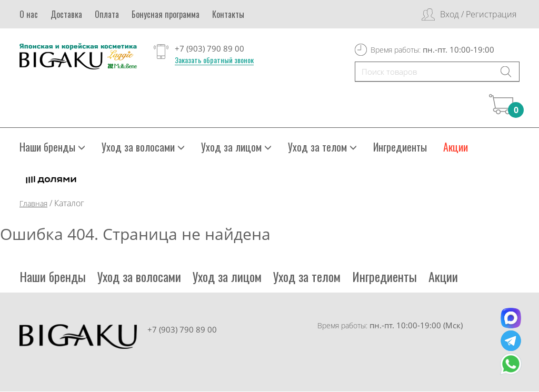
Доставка (66, 14)
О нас (29, 14)
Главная (33, 204)
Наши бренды (52, 147)
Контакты (228, 14)
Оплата (107, 14)
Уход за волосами (143, 147)
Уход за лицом (236, 147)
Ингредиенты (400, 147)
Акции (456, 147)
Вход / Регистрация (478, 14)
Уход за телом (322, 147)
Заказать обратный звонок (214, 60)
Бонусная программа (166, 14)
